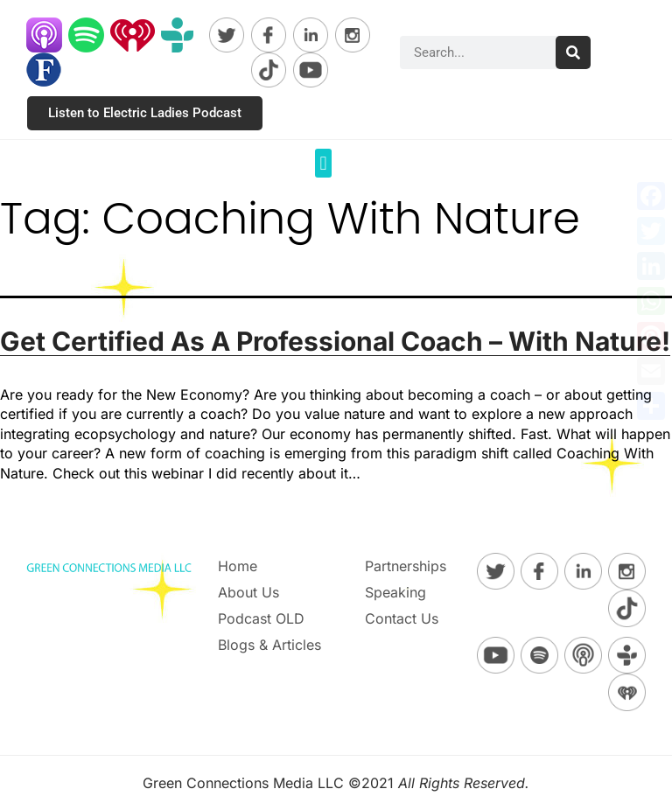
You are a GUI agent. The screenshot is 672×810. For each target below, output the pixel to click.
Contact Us (402, 618)
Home (238, 566)
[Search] (573, 52)
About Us (248, 592)
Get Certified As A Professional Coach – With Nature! (335, 341)
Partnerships (406, 566)
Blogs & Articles (269, 645)
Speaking (395, 592)
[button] (323, 163)
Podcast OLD (261, 618)
